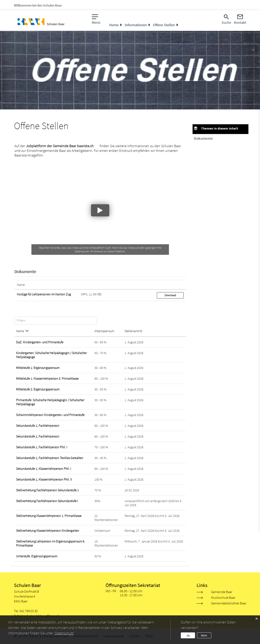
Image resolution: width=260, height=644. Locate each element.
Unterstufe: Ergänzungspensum (37, 556)
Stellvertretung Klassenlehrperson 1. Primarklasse (49, 516)
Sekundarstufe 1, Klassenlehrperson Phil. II (44, 479)
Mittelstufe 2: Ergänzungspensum (38, 389)
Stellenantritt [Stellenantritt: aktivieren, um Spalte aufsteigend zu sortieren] (133, 331)
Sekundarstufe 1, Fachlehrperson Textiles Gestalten (50, 458)
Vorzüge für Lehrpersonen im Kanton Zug (44, 294)
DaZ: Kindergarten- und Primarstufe (40, 342)
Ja (188, 635)
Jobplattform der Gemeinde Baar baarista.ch (60, 146)
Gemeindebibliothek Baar (229, 603)
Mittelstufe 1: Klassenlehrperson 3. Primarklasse (47, 378)
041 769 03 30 (29, 611)
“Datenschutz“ (64, 633)
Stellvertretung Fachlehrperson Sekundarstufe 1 (47, 490)
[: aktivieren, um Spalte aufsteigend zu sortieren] (170, 285)
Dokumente (203, 138)
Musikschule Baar (223, 598)
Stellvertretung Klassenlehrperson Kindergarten (48, 531)
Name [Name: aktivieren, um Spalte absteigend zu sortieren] (20, 331)
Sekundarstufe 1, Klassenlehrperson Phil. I (44, 469)
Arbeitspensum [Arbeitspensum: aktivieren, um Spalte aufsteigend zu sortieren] (104, 331)
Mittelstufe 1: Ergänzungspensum (38, 368)
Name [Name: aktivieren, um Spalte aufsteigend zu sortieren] (21, 285)
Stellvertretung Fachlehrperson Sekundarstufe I (47, 501)
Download (170, 295)
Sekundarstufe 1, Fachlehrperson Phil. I (42, 447)
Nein (204, 635)
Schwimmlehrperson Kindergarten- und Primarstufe (50, 415)
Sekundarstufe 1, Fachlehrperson (38, 426)
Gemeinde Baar (222, 592)
